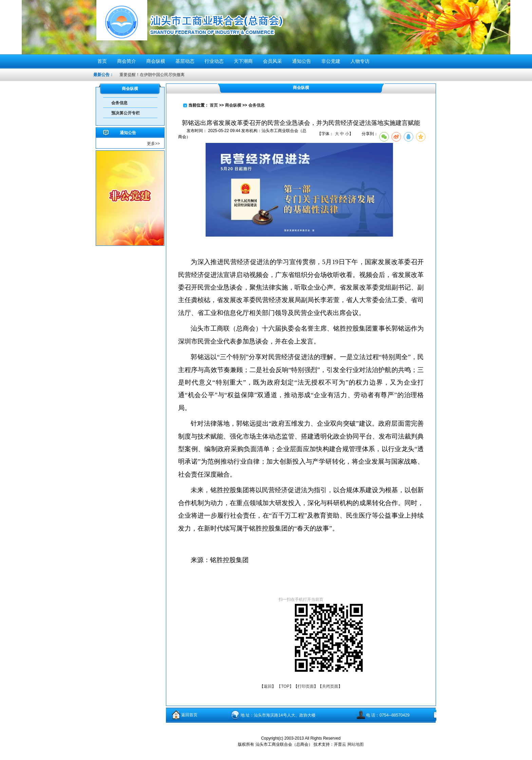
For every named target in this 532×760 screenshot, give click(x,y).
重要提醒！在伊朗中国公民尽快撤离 (152, 75)
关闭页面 (330, 686)
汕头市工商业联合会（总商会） (216, 26)
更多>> (153, 144)
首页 (214, 105)
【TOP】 (285, 686)
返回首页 (189, 715)
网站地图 (356, 744)
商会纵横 (233, 105)
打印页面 (306, 686)
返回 (268, 686)
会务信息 (119, 103)
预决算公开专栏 (126, 113)
